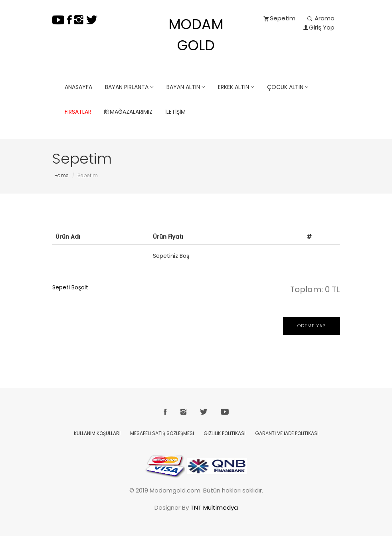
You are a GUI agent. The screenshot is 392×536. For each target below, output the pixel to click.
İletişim (175, 112)
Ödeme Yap (311, 326)
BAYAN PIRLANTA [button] (129, 87)
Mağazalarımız (128, 112)
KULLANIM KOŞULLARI (97, 433)
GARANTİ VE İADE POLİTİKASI (287, 433)
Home (61, 175)
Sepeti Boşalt (70, 287)
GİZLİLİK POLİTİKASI (225, 433)
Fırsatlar (78, 112)
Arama (321, 18)
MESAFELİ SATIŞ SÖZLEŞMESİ (162, 433)
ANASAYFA (78, 87)
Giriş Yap (319, 27)
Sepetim (280, 18)
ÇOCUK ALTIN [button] (288, 87)
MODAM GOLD (196, 35)
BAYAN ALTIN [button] (186, 87)
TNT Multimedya (214, 507)
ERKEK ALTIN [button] (236, 87)
